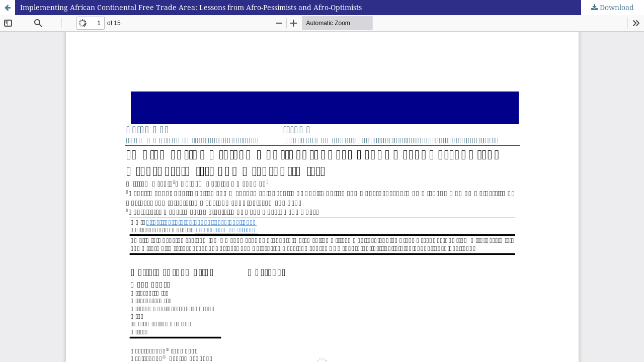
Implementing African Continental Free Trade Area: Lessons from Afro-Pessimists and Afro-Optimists (191, 7)
